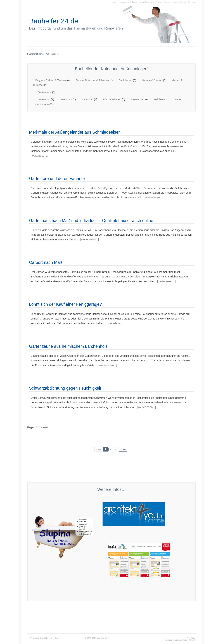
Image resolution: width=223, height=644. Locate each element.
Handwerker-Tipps (128, 2)
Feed (185, 640)
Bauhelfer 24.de (54, 21)
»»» (123, 449)
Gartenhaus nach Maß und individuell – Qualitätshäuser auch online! (92, 221)
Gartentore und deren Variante (57, 179)
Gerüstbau (66, 99)
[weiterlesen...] (40, 156)
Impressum (169, 640)
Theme (42, 638)
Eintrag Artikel (187, 2)
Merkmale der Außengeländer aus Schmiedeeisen (75, 132)
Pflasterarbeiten (112, 99)
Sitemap (178, 640)
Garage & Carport (152, 80)
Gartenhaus (45, 92)
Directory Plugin (53, 638)
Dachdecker (125, 80)
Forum (159, 2)
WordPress (34, 638)
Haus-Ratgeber (146, 2)
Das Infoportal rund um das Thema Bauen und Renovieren (76, 28)
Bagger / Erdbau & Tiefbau (51, 80)
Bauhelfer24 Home (35, 54)
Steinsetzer (137, 99)
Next (45, 427)
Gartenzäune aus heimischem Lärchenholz (68, 346)
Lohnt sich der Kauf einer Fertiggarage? (65, 304)
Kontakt (192, 640)
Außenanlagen (52, 54)
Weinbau (159, 99)
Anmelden (191, 638)
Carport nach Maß (46, 262)
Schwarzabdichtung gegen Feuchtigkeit (65, 388)
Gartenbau (44, 99)
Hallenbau (88, 99)
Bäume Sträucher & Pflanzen (92, 80)
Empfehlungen (171, 2)
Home (114, 2)
